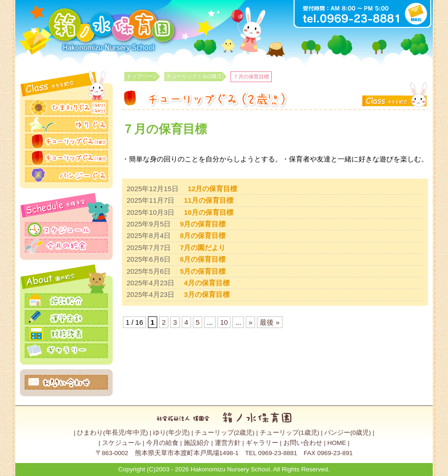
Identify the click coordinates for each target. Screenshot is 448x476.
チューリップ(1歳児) (290, 433)
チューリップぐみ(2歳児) (195, 76)
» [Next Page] (250, 322)
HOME (337, 443)
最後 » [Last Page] (270, 322)
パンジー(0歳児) (348, 433)
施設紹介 (197, 443)
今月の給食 (162, 443)
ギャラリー (262, 443)
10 (224, 322)
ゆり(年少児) (171, 433)
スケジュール (122, 443)
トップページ (142, 76)
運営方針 (228, 443)
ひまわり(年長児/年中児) (112, 433)
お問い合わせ (303, 443)
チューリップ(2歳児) (225, 433)
